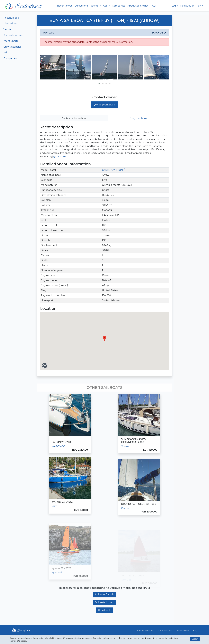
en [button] (200, 6)
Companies (119, 6)
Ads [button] (106, 6)
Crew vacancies (12, 47)
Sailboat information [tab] (74, 118)
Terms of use (183, 631)
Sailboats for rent (105, 602)
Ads (6, 53)
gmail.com (60, 157)
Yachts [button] (95, 6)
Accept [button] (195, 639)
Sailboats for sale (13, 35)
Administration (165, 631)
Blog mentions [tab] (138, 118)
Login (175, 6)
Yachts (7, 29)
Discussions (82, 6)
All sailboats (105, 610)
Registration (188, 6)
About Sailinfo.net (138, 6)
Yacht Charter (11, 41)
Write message (105, 105)
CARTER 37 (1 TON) (113, 170)
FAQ (153, 6)
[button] (99, 83)
